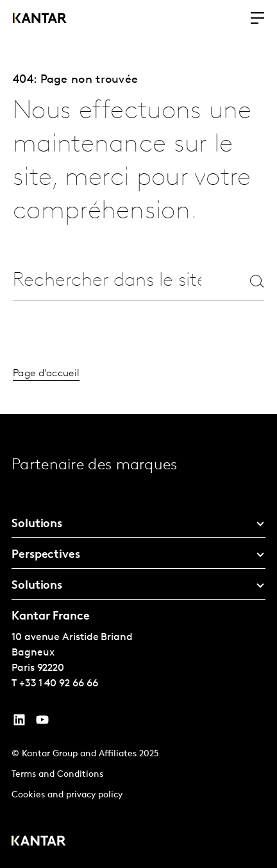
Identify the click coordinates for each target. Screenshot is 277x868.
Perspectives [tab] (46, 555)
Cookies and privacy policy (67, 795)
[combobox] (107, 281)
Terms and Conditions (57, 775)
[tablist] (138, 641)
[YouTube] (19, 723)
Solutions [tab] (37, 524)
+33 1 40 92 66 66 (59, 684)
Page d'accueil (46, 374)
